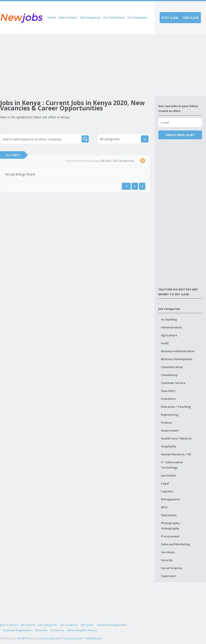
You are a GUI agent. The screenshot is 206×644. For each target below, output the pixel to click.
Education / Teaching (176, 407)
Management (170, 499)
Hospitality (169, 446)
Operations (169, 515)
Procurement (170, 536)
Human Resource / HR (176, 454)
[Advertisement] (77, 65)
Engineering (170, 415)
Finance (166, 423)
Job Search (28, 625)
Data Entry (168, 391)
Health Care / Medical (176, 438)
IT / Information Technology (172, 465)
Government (170, 430)
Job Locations (69, 625)
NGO (164, 507)
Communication (172, 367)
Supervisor (169, 576)
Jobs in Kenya (68, 17)
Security (167, 560)
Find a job (191, 18)
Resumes (41, 630)
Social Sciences (172, 568)
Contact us (57, 630)
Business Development (177, 359)
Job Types (87, 625)
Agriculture (169, 335)
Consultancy (169, 375)
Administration (171, 327)
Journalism (168, 475)
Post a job (170, 18)
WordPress (24, 638)
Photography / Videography (171, 526)
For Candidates (114, 17)
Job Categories (90, 17)
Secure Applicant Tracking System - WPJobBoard (70, 638)
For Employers (137, 17)
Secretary (168, 552)
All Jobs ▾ (13, 155)
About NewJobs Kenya (82, 630)
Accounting (169, 319)
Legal (165, 483)
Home (52, 17)
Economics (168, 399)
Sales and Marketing (175, 544)
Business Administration (178, 351)
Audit (165, 343)
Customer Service (173, 383)
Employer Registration (17, 630)
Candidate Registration (112, 625)
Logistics (167, 491)
